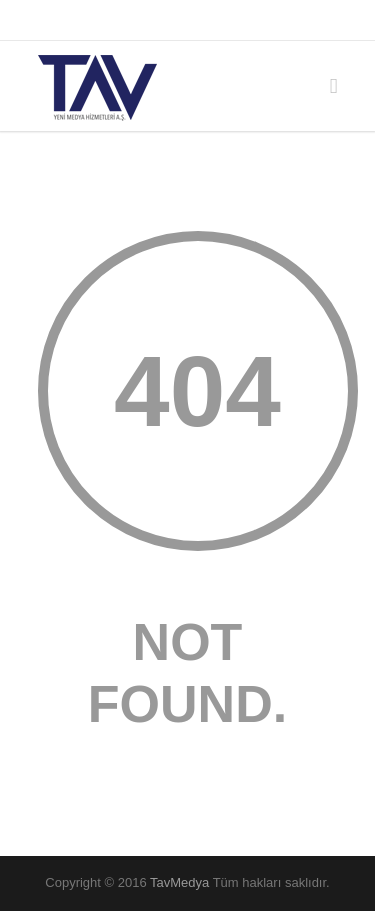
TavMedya (179, 882)
